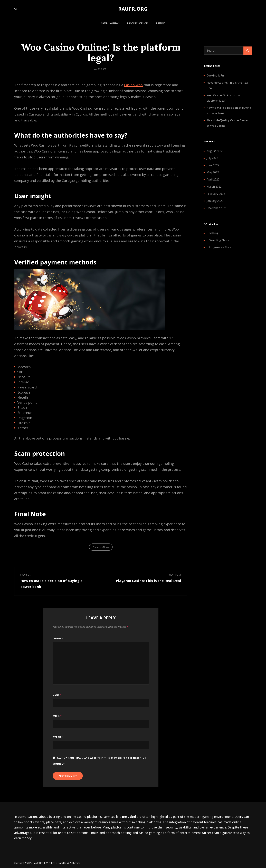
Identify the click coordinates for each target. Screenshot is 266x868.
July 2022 (212, 158)
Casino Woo (133, 85)
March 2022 (214, 187)
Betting (160, 23)
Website (58, 737)
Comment (59, 638)
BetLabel (129, 817)
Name (57, 695)
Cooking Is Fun (216, 75)
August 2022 (215, 151)
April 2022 (213, 179)
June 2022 (213, 165)
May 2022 (213, 172)
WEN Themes (74, 863)
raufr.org (133, 9)
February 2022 (216, 194)
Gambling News (110, 23)
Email (57, 716)
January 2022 (215, 201)
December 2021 (217, 208)
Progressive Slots (138, 23)
